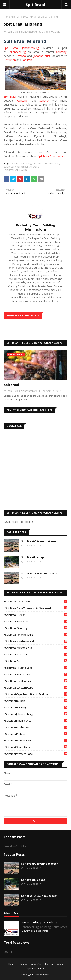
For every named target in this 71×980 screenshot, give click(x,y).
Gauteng (61, 52)
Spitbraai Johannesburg (36, 714)
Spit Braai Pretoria (36, 661)
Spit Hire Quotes (36, 969)
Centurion (10, 60)
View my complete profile (35, 931)
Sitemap (23, 964)
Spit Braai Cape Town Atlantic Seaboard (36, 608)
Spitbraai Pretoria (36, 734)
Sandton (27, 60)
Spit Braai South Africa (24, 17)
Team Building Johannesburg (22, 32)
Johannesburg (17, 52)
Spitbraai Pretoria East (36, 741)
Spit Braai (35, 5)
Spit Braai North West (36, 654)
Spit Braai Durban (36, 615)
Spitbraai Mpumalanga (36, 721)
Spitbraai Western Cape (36, 754)
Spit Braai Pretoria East (36, 668)
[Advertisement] (35, 469)
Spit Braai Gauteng (22, 164)
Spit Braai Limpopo (33, 557)
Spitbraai (11, 385)
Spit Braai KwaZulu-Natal (36, 641)
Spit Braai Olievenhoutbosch (40, 541)
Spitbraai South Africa (36, 747)
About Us (36, 964)
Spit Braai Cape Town (36, 602)
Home (7, 17)
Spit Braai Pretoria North (36, 674)
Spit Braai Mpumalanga (36, 648)
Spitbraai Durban (36, 701)
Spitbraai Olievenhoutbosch (39, 573)
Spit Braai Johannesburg (21, 48)
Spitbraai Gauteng (36, 707)
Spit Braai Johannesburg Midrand (21, 167)
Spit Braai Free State (36, 621)
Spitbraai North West (36, 727)
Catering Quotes (54, 964)
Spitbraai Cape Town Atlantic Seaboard (36, 694)
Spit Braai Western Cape (36, 688)
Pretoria (21, 56)
